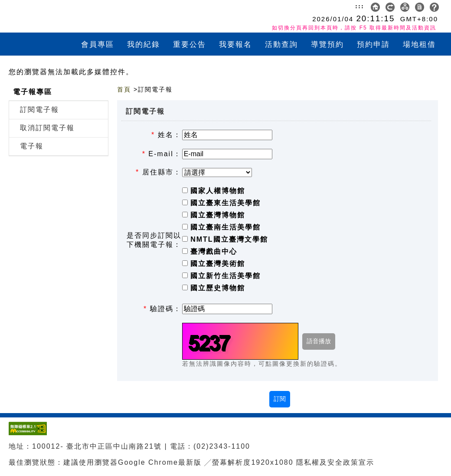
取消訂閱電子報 (47, 128)
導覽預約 (327, 44)
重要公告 (190, 44)
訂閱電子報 (39, 110)
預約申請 (373, 44)
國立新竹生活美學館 (225, 276)
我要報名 (235, 44)
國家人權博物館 (218, 191)
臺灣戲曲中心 (214, 251)
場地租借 (419, 44)
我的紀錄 (144, 44)
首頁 (124, 89)
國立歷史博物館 (218, 288)
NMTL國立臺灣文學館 (229, 239)
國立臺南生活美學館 (225, 227)
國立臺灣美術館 (218, 264)
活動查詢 (281, 44)
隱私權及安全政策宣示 (335, 462)
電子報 (32, 146)
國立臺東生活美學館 (225, 203)
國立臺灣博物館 (218, 215)
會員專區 (98, 44)
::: (360, 6)
